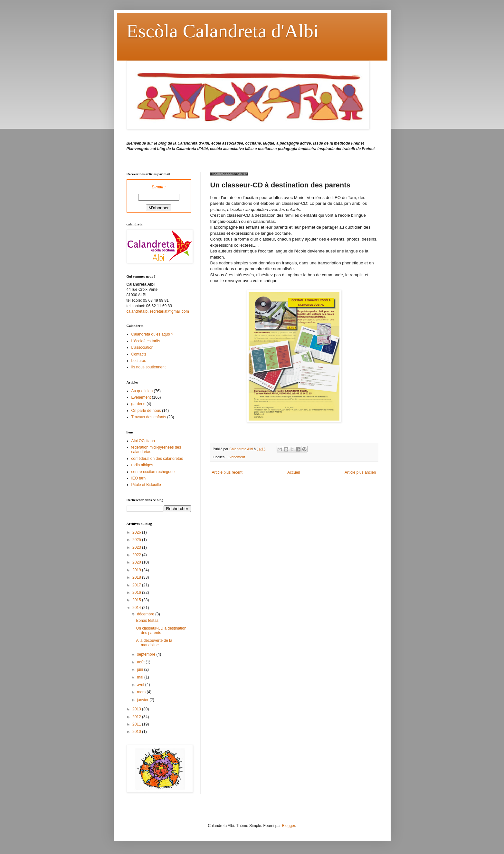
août (141, 662)
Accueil (294, 472)
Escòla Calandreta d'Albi (223, 31)
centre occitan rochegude (153, 472)
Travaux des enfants (149, 417)
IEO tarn (139, 478)
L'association (143, 347)
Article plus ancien (360, 472)
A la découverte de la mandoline (154, 643)
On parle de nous (146, 411)
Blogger (288, 826)
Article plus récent (227, 472)
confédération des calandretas (157, 459)
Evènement (236, 457)
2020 (137, 562)
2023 (137, 547)
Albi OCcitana (143, 441)
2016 (137, 593)
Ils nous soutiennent (149, 367)
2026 (137, 532)
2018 (137, 577)
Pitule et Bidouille (146, 485)
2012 (137, 717)
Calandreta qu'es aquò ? (152, 334)
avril (141, 685)
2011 (137, 724)
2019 (137, 570)
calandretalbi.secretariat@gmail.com (158, 311)
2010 (137, 732)
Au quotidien (142, 391)
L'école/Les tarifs (146, 341)
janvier (143, 700)
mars (142, 692)
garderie (138, 404)
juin (140, 669)
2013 (137, 709)
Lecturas (139, 361)
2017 (137, 585)
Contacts (139, 354)
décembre (146, 614)
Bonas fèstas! (148, 621)
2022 (137, 555)
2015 (137, 600)
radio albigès (142, 465)
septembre (147, 654)
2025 (137, 540)
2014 (137, 608)
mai (141, 677)
